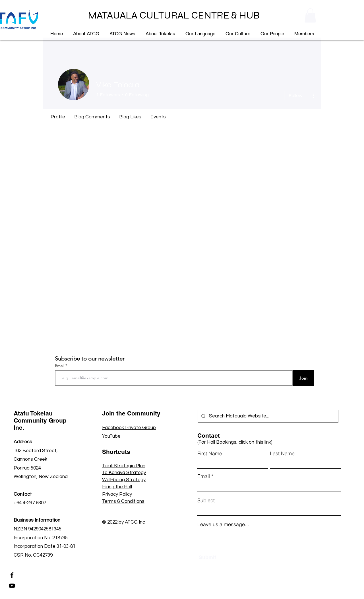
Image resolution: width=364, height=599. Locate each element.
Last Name (282, 454)
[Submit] (225, 557)
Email (60, 366)
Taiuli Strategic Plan (124, 466)
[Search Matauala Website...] (268, 416)
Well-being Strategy (124, 480)
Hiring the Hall (117, 487)
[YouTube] (12, 586)
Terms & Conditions (123, 501)
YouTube (111, 436)
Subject (206, 501)
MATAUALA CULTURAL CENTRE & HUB (174, 15)
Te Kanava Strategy (124, 473)
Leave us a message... (223, 524)
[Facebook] (12, 575)
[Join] (303, 378)
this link (263, 442)
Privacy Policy (117, 494)
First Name (210, 454)
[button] (310, 15)
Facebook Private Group (129, 428)
